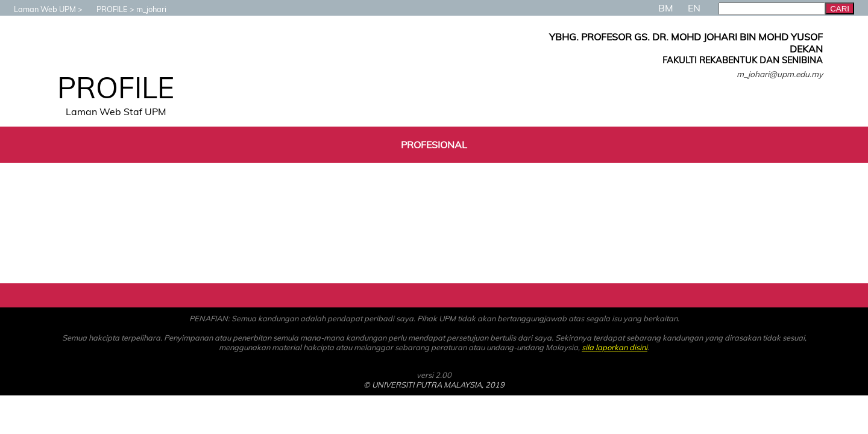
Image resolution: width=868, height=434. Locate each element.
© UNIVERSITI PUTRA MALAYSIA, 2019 (434, 385)
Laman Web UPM (39, 9)
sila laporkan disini (615, 347)
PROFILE (106, 9)
